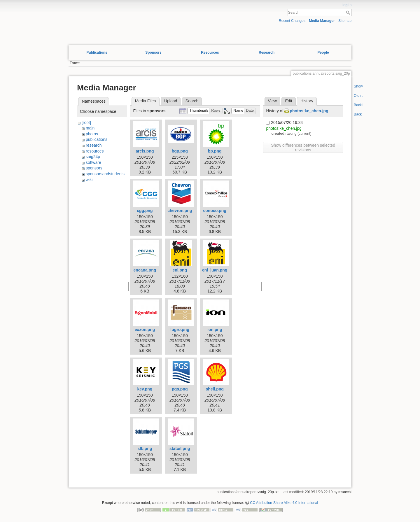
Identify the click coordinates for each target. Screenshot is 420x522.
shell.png (215, 389)
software (93, 162)
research (94, 145)
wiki (89, 180)
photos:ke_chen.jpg (309, 111)
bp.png (215, 151)
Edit (288, 101)
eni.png (180, 270)
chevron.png (180, 211)
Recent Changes (292, 21)
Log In (346, 5)
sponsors (94, 168)
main (90, 128)
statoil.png (180, 449)
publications (97, 139)
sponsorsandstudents (105, 174)
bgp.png (180, 151)
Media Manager (322, 21)
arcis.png (145, 151)
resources (95, 151)
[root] (86, 122)
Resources (210, 52)
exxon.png (145, 330)
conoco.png (215, 211)
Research (267, 52)
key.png (145, 389)
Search (349, 13)
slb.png (145, 449)
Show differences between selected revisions (303, 148)
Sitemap (345, 21)
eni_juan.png (215, 270)
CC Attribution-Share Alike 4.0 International (284, 503)
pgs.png (180, 389)
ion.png (215, 330)
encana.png (145, 270)
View (272, 101)
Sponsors (153, 52)
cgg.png (145, 211)
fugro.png (180, 330)
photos (92, 134)
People (323, 52)
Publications (97, 52)
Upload (171, 101)
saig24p (93, 157)
